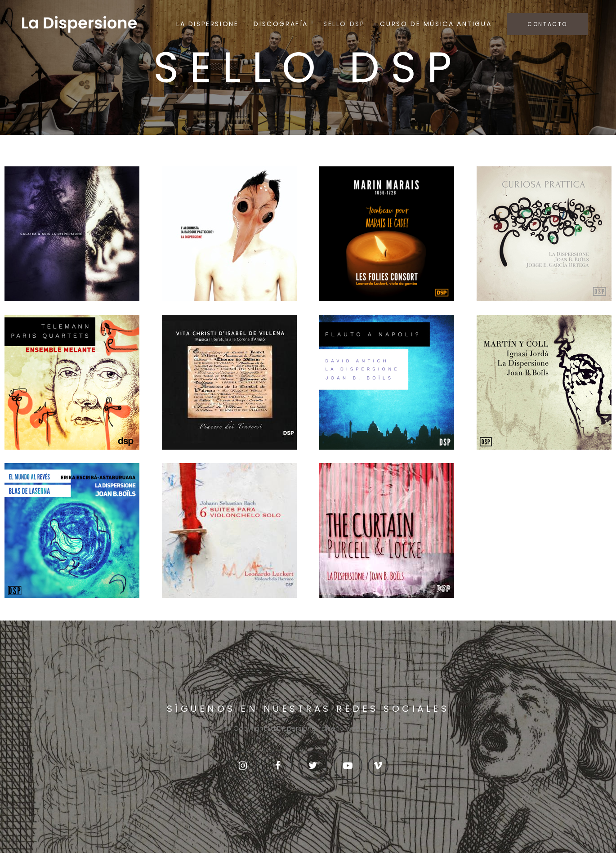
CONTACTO (547, 24)
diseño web (341, 728)
